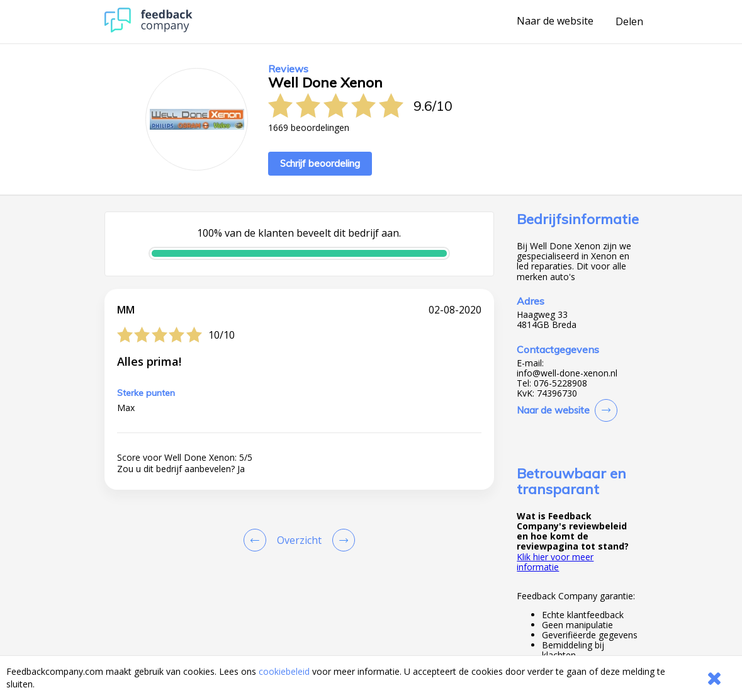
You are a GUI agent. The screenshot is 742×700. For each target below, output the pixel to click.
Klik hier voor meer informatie (555, 562)
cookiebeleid (284, 671)
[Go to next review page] (341, 540)
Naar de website (555, 21)
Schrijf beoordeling (320, 163)
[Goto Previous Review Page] (257, 540)
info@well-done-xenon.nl (567, 373)
